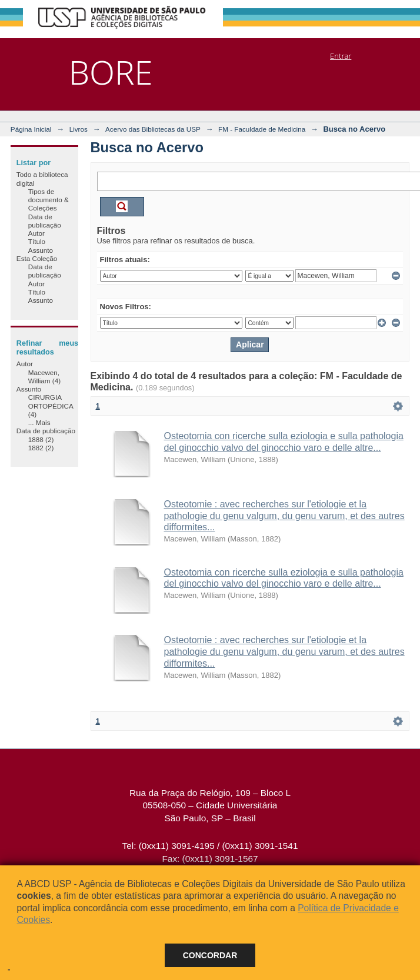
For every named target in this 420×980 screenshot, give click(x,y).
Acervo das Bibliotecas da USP (153, 129)
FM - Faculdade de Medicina (262, 129)
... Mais (39, 422)
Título (37, 241)
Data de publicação (45, 221)
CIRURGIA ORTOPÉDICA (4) (51, 406)
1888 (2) (41, 439)
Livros (79, 129)
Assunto (41, 250)
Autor (36, 233)
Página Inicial (31, 129)
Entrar (341, 56)
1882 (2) (41, 448)
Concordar (210, 955)
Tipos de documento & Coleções (49, 200)
